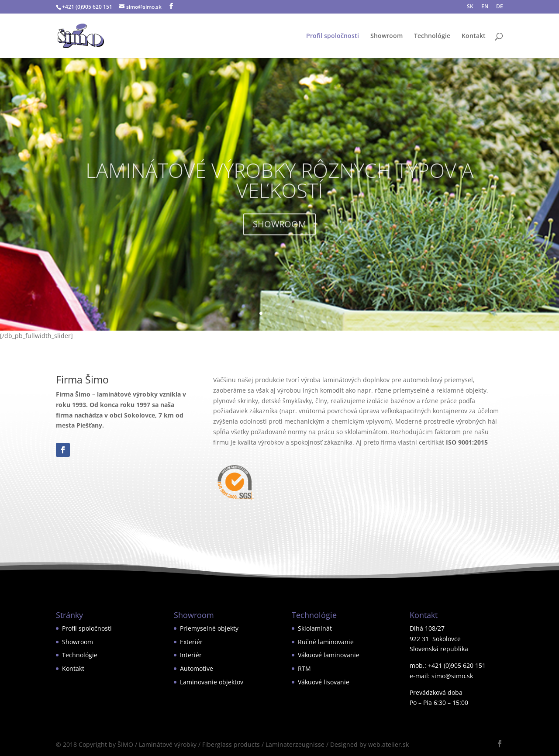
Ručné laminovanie (326, 642)
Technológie (432, 36)
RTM (304, 668)
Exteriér (191, 642)
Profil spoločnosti (333, 36)
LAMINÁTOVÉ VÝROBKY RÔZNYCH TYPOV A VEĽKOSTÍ (280, 189)
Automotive (197, 668)
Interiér (191, 655)
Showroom (386, 36)
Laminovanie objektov (212, 682)
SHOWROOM (279, 233)
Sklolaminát (315, 628)
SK (470, 7)
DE (500, 7)
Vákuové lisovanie (324, 682)
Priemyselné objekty (209, 628)
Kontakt (474, 36)
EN (485, 7)
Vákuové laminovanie (329, 655)
